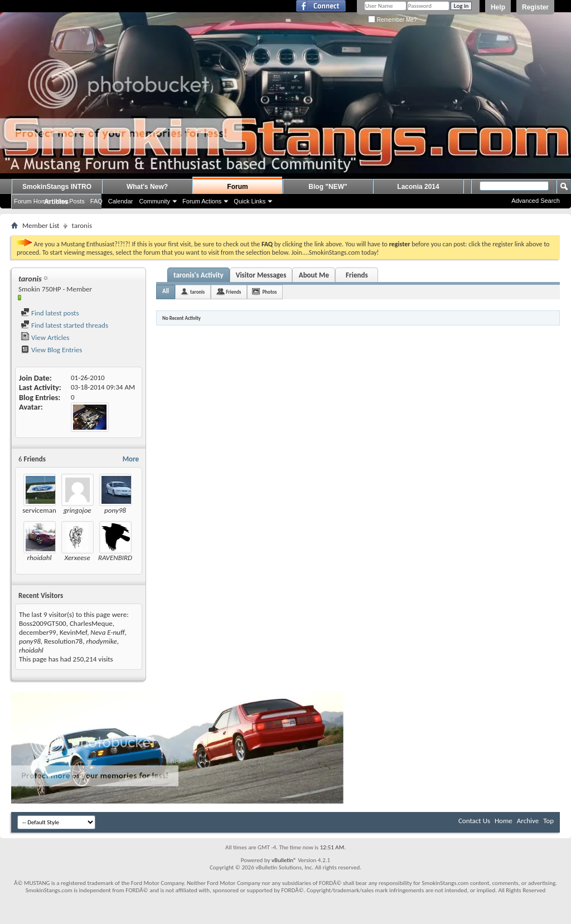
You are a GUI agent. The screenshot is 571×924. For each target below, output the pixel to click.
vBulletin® (284, 860)
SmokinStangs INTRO (57, 187)
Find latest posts (50, 313)
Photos (269, 292)
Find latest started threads (64, 325)
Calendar (121, 201)
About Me (314, 275)
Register (535, 7)
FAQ (96, 201)
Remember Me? (392, 20)
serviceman (39, 510)
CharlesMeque (91, 623)
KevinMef (73, 632)
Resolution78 (63, 641)
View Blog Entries (51, 350)
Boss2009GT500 (43, 623)
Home (504, 821)
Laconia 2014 (418, 187)
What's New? (147, 187)
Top (548, 821)
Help (498, 7)
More (131, 459)
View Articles (45, 337)
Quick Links (250, 201)
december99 (38, 632)
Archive (528, 821)
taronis (197, 292)
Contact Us (474, 821)
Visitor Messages (261, 275)
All (166, 291)
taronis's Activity (199, 275)
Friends (357, 275)
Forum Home (32, 201)
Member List (41, 225)
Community (154, 201)
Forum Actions (202, 201)
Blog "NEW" (328, 187)
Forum (237, 187)
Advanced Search (536, 201)
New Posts (70, 201)
